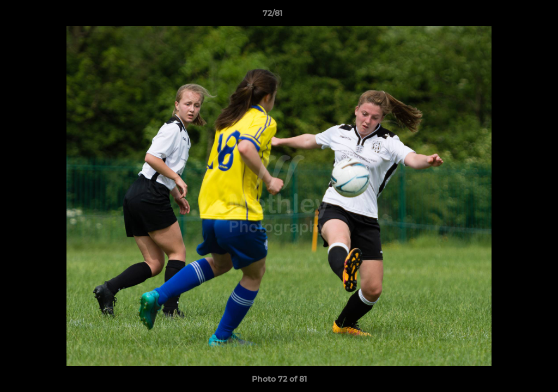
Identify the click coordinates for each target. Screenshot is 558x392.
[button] (512, 16)
